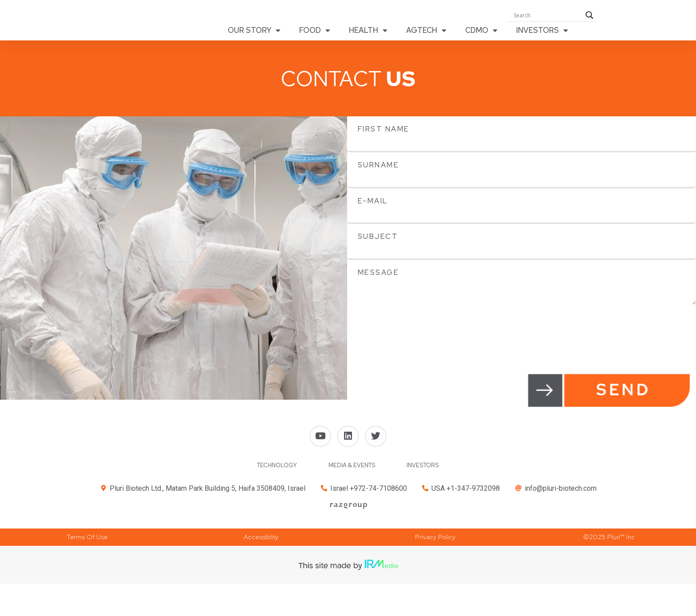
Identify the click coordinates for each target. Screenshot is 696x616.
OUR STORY (254, 33)
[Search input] (547, 18)
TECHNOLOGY (272, 474)
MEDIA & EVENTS (353, 474)
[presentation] (415, 327)
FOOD (315, 33)
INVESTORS (542, 33)
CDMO (481, 33)
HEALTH (368, 33)
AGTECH (426, 33)
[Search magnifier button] (589, 18)
